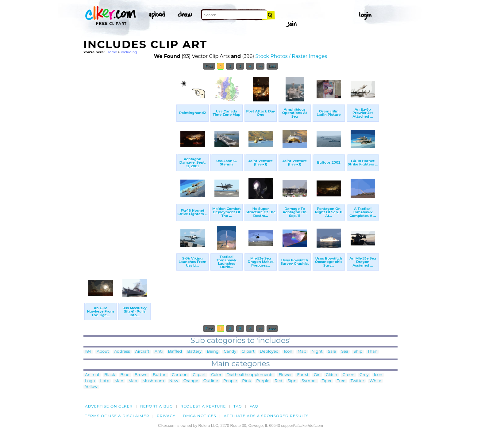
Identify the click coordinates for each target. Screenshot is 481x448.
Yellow (91, 387)
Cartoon (180, 375)
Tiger (327, 381)
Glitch (331, 375)
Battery (194, 352)
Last (272, 66)
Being (213, 352)
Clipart (248, 352)
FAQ (254, 406)
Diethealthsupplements (250, 375)
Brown (141, 375)
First (209, 66)
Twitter (357, 381)
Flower (285, 375)
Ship (358, 352)
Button (160, 375)
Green (348, 375)
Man (119, 381)
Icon (288, 352)
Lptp (105, 381)
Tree (341, 381)
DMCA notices (200, 416)
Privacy (166, 416)
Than (372, 352)
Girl (317, 375)
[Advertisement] (129, 165)
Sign (292, 381)
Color (216, 375)
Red (279, 381)
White (375, 381)
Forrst (303, 375)
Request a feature (203, 406)
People (230, 381)
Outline (211, 381)
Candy (230, 352)
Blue (125, 375)
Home (112, 52)
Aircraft (142, 352)
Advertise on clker (109, 406)
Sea (345, 352)
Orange (191, 381)
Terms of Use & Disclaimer (117, 416)
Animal (92, 375)
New (174, 381)
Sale (332, 352)
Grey (364, 375)
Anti (159, 352)
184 (88, 352)
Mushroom (153, 381)
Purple (263, 381)
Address (122, 352)
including (129, 52)
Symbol (309, 381)
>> (260, 66)
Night (317, 352)
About (103, 352)
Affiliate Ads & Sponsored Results (266, 416)
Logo (90, 381)
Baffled (175, 352)
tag (238, 406)
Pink (246, 381)
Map (302, 352)
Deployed (269, 352)
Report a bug (157, 406)
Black (110, 375)
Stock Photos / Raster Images (291, 56)
